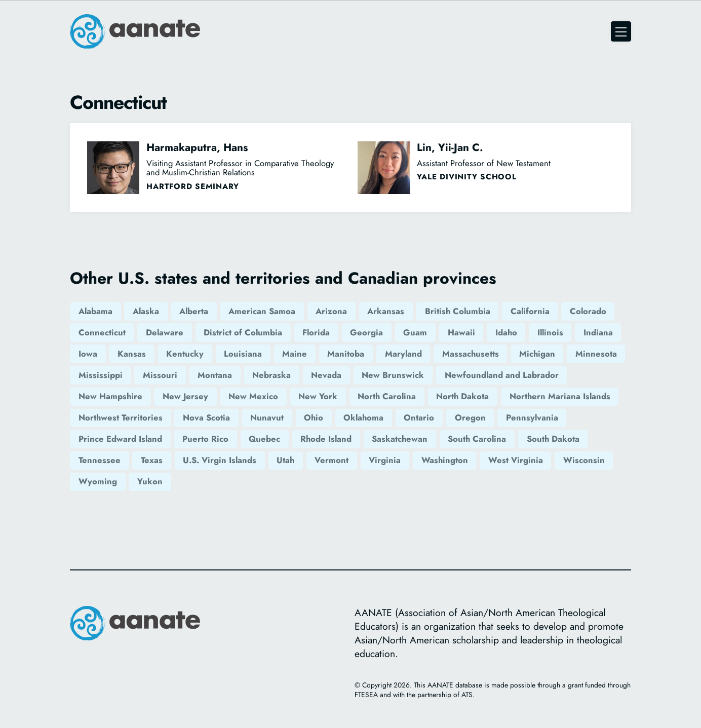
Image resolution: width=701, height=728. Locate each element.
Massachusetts (471, 354)
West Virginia (516, 460)
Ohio (314, 417)
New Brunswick (393, 375)
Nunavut (267, 417)
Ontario (419, 417)
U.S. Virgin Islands (220, 460)
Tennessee (100, 460)
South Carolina (477, 439)
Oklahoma (363, 417)
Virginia (385, 460)
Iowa (88, 354)
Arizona (331, 311)
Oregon (470, 417)
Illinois (550, 332)
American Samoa (262, 311)
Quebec (264, 439)
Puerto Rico (205, 439)
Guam (415, 332)
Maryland (403, 354)
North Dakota (462, 396)
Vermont (332, 460)
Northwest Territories (121, 417)
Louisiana (243, 354)
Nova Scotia (206, 417)
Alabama (95, 311)
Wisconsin (584, 460)
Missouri (160, 375)
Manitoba (346, 354)
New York (318, 396)
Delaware (165, 332)
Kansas (132, 354)
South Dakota (553, 439)
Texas (152, 460)
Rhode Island (326, 439)
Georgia (366, 332)
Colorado (588, 311)
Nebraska (271, 375)
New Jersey (185, 396)
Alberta (194, 311)
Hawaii (461, 332)
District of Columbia (243, 332)
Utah (285, 460)
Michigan (537, 354)
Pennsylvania (532, 417)
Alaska (146, 311)
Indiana (598, 332)
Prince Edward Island (120, 439)
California (530, 311)
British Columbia (458, 311)
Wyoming (98, 481)
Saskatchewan (400, 439)
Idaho (506, 332)
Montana (215, 375)
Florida (316, 332)
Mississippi (101, 375)
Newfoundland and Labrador (502, 375)
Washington (445, 460)
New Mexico (253, 396)
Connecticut (102, 332)
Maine (295, 354)
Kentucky (185, 354)
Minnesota (596, 354)
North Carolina (387, 396)
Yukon (150, 481)
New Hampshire (110, 396)
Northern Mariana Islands (560, 396)
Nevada (326, 375)
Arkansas (386, 311)
